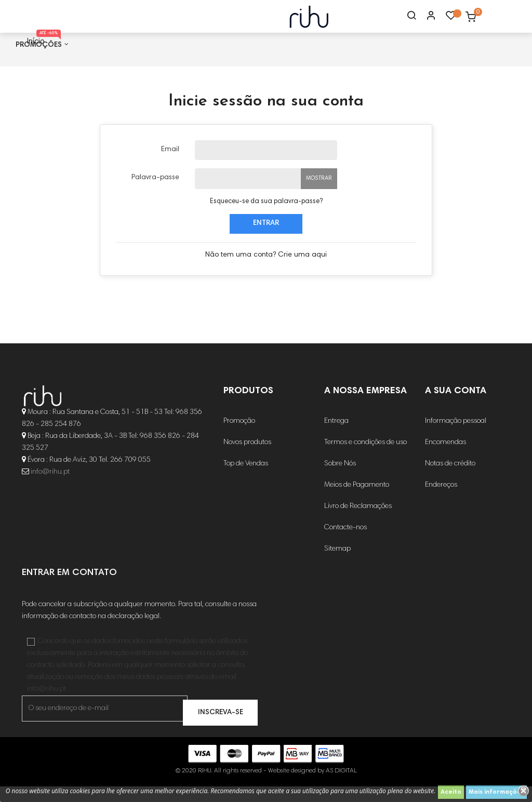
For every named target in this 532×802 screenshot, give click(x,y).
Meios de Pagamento (357, 501)
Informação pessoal (456, 437)
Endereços (441, 501)
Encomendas (445, 458)
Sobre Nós (340, 479)
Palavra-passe (155, 193)
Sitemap (337, 565)
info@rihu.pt (50, 488)
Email (170, 165)
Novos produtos (247, 458)
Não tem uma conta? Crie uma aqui (266, 270)
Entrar (266, 239)
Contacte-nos (345, 543)
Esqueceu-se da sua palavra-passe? (266, 217)
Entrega (336, 437)
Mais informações (496, 792)
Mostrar (319, 193)
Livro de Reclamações (358, 522)
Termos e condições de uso (365, 458)
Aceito (451, 792)
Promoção (239, 437)
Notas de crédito (450, 479)
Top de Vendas (246, 479)
